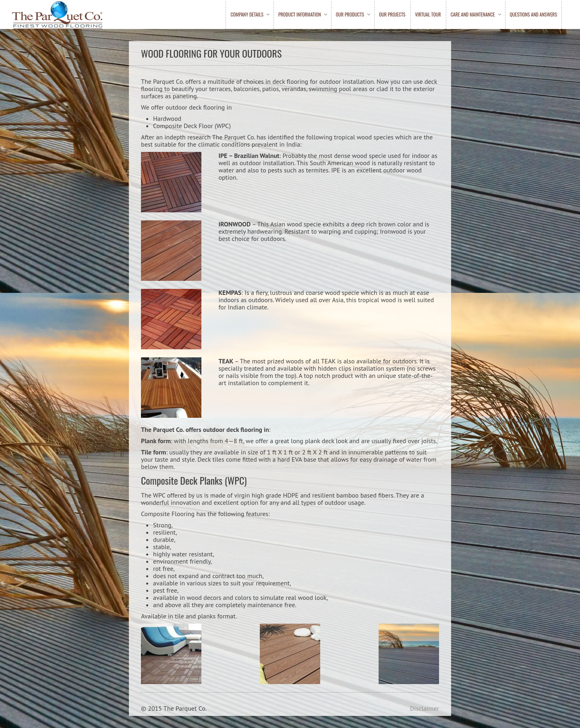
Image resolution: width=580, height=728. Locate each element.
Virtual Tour (428, 15)
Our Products (351, 15)
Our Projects (392, 15)
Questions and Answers (533, 15)
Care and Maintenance (473, 15)
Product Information (300, 15)
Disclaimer (425, 708)
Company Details (248, 15)
